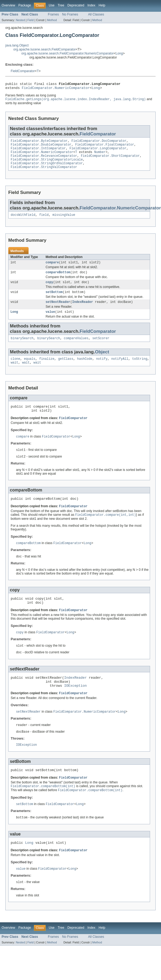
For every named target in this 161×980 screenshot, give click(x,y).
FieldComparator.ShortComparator (110, 160)
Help (102, 5)
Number (100, 156)
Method (52, 20)
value (50, 322)
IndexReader (83, 311)
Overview (8, 5)
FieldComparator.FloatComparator (105, 147)
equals (30, 370)
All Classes (96, 14)
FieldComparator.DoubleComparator (41, 147)
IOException (75, 706)
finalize (47, 370)
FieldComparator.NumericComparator (56, 89)
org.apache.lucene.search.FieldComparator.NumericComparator (68, 53)
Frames (53, 14)
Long (119, 53)
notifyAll (120, 370)
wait (14, 374)
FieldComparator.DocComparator (99, 143)
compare (52, 270)
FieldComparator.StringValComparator (44, 173)
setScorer (101, 349)
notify (102, 370)
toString (140, 370)
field (44, 221)
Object (102, 362)
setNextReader (58, 311)
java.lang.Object (17, 45)
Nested (20, 20)
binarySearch (22, 349)
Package (25, 5)
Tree (61, 5)
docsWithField (23, 221)
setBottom (54, 301)
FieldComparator (23, 71)
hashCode (85, 370)
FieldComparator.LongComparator (98, 152)
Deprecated (76, 5)
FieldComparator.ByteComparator (39, 143)
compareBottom (58, 280)
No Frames (70, 14)
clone (15, 370)
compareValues (76, 349)
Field (30, 20)
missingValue (64, 221)
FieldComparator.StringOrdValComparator (47, 169)
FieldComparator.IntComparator (38, 152)
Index (91, 5)
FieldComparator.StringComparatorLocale (47, 165)
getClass (66, 370)
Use (52, 5)
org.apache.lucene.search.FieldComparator (45, 49)
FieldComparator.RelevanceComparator (44, 160)
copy (49, 290)
